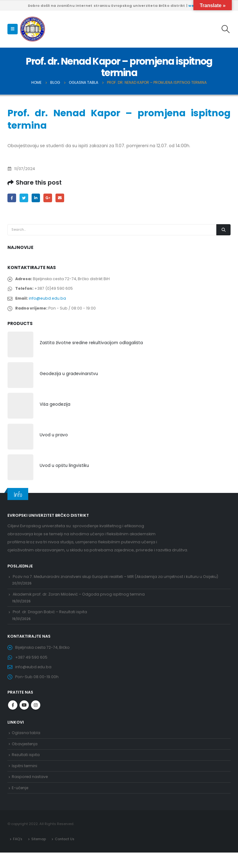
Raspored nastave (31, 791)
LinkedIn (37, 198)
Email (62, 198)
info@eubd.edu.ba (49, 300)
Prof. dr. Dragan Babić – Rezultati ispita (51, 619)
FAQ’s (18, 854)
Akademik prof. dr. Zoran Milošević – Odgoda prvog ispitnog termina (81, 600)
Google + (50, 198)
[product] (20, 348)
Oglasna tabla (26, 744)
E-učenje (21, 803)
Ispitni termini (25, 779)
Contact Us (66, 854)
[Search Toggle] (226, 29)
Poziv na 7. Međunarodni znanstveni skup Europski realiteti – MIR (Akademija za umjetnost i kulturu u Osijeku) (119, 581)
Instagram (36, 716)
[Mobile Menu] (13, 29)
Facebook (12, 198)
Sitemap (39, 854)
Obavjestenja (25, 756)
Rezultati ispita (26, 768)
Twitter (25, 198)
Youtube (24, 716)
